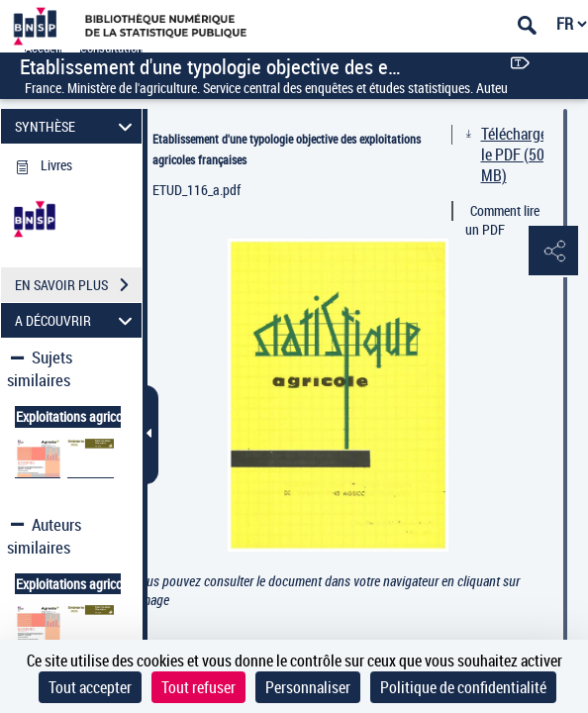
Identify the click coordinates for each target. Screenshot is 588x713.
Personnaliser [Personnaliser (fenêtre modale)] (308, 687)
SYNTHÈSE (76, 126)
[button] (553, 252)
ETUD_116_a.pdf (196, 190)
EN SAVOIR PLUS (78, 285)
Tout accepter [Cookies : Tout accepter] (90, 687)
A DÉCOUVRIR (76, 320)
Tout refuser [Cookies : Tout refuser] (198, 687)
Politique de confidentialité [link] (463, 687)
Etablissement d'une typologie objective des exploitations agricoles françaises (287, 149)
